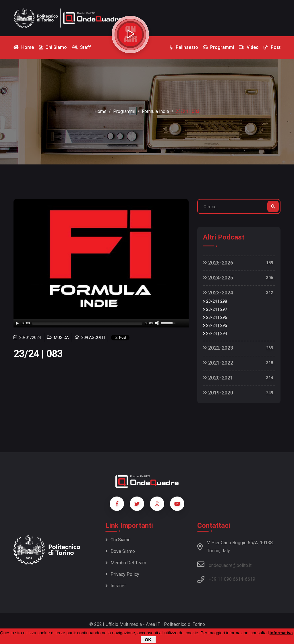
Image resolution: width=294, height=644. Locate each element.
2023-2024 (218, 293)
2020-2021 (218, 378)
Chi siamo (118, 540)
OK (148, 640)
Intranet (116, 586)
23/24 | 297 (215, 309)
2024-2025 (218, 278)
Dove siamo (120, 551)
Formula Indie (155, 111)
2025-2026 (218, 263)
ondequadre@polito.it (224, 564)
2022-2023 (218, 348)
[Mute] (157, 323)
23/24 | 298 (215, 301)
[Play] (17, 323)
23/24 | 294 (215, 334)
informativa (281, 633)
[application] (101, 323)
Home (100, 111)
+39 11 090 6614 (226, 579)
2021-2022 (218, 363)
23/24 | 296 (215, 318)
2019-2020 (218, 393)
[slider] (87, 323)
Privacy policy (122, 574)
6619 (250, 579)
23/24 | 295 (215, 326)
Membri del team (126, 563)
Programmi (124, 111)
